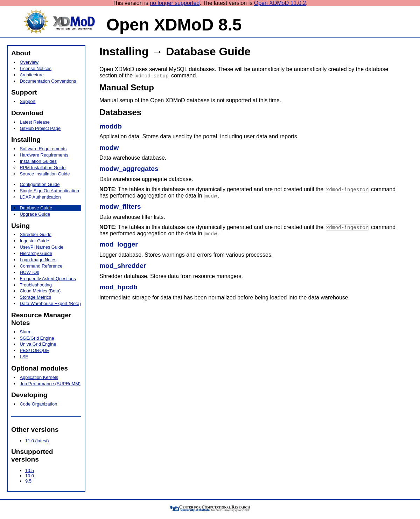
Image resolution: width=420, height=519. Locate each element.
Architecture (32, 75)
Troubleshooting (36, 285)
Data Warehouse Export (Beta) (51, 303)
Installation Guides (38, 161)
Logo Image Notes (38, 260)
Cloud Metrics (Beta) (40, 291)
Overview (29, 62)
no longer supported (175, 3)
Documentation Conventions (48, 81)
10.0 (30, 476)
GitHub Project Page (40, 128)
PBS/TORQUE (35, 350)
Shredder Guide (36, 234)
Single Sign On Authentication (50, 191)
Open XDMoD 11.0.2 (280, 3)
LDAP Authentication (40, 197)
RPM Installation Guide (43, 168)
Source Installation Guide (45, 174)
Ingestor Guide (35, 241)
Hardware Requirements (44, 155)
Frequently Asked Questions (48, 279)
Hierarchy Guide (36, 253)
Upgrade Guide (35, 214)
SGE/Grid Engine (37, 338)
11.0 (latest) (37, 441)
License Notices (36, 68)
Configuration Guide (40, 184)
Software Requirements (43, 149)
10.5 (30, 470)
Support (28, 101)
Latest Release (35, 122)
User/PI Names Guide (42, 247)
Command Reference (41, 266)
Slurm (26, 332)
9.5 (28, 481)
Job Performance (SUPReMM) (50, 384)
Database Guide (36, 208)
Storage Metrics (36, 297)
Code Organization (39, 404)
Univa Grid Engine (38, 344)
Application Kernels (39, 377)
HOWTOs (30, 272)
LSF (24, 357)
